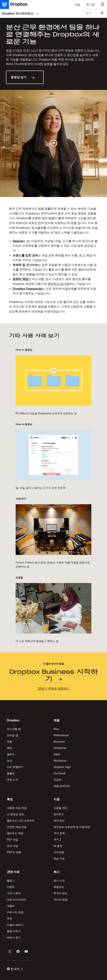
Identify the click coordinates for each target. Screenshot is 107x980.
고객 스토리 (14, 893)
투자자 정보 (60, 893)
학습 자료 (59, 859)
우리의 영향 (60, 899)
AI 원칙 (58, 846)
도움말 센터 (60, 808)
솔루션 (11, 754)
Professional (61, 735)
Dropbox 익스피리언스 (20, 13)
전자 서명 (12, 846)
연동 (9, 742)
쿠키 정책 (59, 833)
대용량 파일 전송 (17, 808)
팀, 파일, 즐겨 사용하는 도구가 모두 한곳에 (41, 488)
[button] (53, 260)
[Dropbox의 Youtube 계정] (26, 952)
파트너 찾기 (14, 937)
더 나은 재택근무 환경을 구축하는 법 (37, 641)
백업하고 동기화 (58, 284)
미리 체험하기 (15, 767)
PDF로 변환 (14, 852)
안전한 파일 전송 (17, 827)
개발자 (11, 906)
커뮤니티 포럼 (15, 912)
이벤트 (11, 887)
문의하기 (59, 814)
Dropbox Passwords (27, 289)
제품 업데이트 (62, 786)
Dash (57, 754)
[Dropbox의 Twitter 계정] (10, 952)
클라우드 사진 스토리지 (21, 821)
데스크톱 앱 (14, 729)
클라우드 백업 (15, 833)
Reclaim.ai (60, 761)
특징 (9, 748)
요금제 (58, 780)
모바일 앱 (12, 735)
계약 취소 (59, 821)
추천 (9, 918)
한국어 (15, 969)
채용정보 (59, 887)
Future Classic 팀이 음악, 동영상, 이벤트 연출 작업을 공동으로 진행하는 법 (53, 564)
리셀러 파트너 (15, 925)
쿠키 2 (57, 840)
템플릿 (11, 773)
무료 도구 (12, 780)
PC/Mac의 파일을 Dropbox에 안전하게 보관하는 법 (46, 413)
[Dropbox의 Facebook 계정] (18, 952)
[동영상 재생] (53, 143)
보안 (9, 761)
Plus (56, 729)
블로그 (11, 880)
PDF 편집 (13, 840)
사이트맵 (59, 852)
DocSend (59, 773)
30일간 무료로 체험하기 (53, 688)
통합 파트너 (14, 931)
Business (59, 742)
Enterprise (60, 748)
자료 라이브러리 (16, 899)
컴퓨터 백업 (20, 279)
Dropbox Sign (62, 767)
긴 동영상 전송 (15, 814)
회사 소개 (59, 880)
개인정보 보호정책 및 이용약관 (72, 827)
